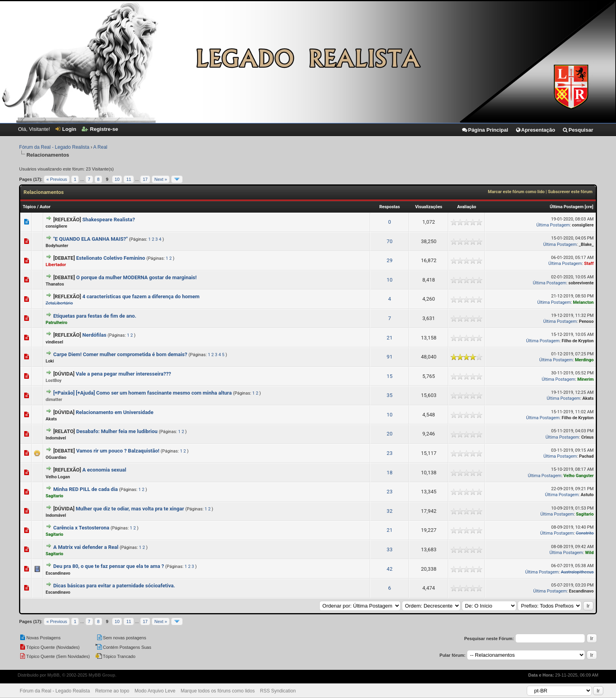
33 (390, 549)
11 (129, 179)
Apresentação (535, 130)
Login (66, 129)
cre (589, 207)
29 (390, 260)
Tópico (29, 207)
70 (390, 241)
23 (390, 453)
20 (390, 434)
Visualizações (429, 207)
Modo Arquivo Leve (155, 691)
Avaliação (466, 207)
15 (390, 376)
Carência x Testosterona (81, 528)
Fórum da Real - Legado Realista (54, 147)
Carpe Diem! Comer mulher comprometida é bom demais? (120, 354)
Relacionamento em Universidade (115, 412)
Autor (45, 207)
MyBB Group (102, 675)
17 (145, 179)
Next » (161, 179)
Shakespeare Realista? (109, 220)
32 (390, 511)
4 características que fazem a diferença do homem (141, 296)
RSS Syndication (278, 691)
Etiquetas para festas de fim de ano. (95, 316)
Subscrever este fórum (570, 192)
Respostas (390, 207)
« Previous (57, 179)
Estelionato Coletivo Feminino (111, 258)
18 (390, 473)
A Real (100, 147)
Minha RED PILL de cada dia (85, 489)
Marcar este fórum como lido (516, 192)
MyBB (53, 675)
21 (390, 338)
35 (390, 395)
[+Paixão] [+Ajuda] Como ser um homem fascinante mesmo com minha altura (142, 393)
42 (390, 569)
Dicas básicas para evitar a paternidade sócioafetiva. (114, 586)
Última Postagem (567, 207)
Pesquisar (578, 130)
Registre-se (100, 129)
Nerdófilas (95, 335)
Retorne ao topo (112, 691)
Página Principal (485, 130)
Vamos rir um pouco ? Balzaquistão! (118, 451)
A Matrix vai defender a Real (86, 547)
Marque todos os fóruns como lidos (218, 691)
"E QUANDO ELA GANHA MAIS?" (90, 239)
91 (390, 357)
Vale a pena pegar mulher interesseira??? (123, 374)
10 (117, 179)
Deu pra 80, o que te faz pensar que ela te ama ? (108, 566)
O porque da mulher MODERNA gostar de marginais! (136, 277)
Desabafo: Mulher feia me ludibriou (117, 431)
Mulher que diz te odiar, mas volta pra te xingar (130, 509)
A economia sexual (105, 470)
